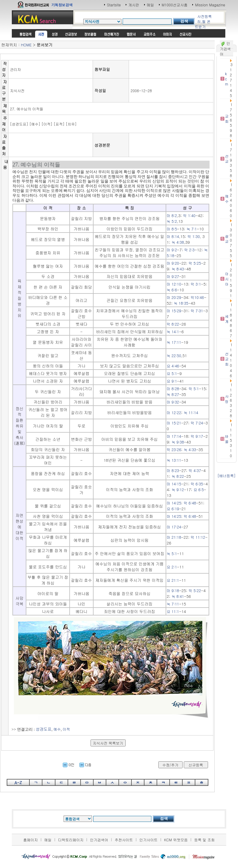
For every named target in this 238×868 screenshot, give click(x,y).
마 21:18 (174, 537)
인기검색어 (99, 840)
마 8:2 (172, 215)
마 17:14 (174, 436)
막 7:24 (197, 423)
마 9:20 (173, 263)
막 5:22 (195, 590)
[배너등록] (226, 476)
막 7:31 (197, 311)
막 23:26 (174, 449)
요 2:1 (172, 567)
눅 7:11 (173, 604)
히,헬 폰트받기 (203, 24)
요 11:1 (173, 611)
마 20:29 (174, 297)
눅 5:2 (172, 221)
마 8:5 (172, 229)
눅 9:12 (178, 489)
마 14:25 (174, 503)
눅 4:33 (190, 449)
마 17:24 (174, 527)
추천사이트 (124, 840)
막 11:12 (198, 537)
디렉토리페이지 (71, 840)
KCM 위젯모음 (176, 840)
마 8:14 (173, 236)
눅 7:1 (192, 229)
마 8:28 (173, 389)
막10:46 (197, 297)
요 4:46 (173, 366)
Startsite (114, 5)
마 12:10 (174, 284)
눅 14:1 (173, 332)
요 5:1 (172, 373)
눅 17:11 (174, 342)
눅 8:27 (173, 394)
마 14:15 (174, 484)
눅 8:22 (178, 476)
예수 (57, 729)
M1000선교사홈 (175, 5)
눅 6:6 (172, 290)
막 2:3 (190, 250)
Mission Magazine (210, 5)
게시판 (134, 5)
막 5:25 (195, 263)
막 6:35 (197, 484)
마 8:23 (173, 470)
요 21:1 (173, 580)
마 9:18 (173, 590)
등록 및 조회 (204, 840)
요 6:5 (199, 489)
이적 (66, 729)
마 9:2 (172, 250)
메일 (150, 5)
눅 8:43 (178, 269)
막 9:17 (197, 436)
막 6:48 (190, 503)
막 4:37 (195, 470)
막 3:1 (196, 284)
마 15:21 (174, 423)
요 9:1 (172, 381)
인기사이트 (148, 840)
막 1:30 (194, 236)
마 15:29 (174, 311)
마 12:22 (174, 412)
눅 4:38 (178, 242)
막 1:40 (189, 215)
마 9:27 (173, 276)
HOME (26, 45)
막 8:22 (173, 324)
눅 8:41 (178, 596)
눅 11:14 (191, 412)
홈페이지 (31, 840)
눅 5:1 (172, 553)
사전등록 (204, 16)
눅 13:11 (174, 460)
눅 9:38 (178, 442)
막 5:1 (194, 389)
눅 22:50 (174, 355)
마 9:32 (173, 402)
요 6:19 (173, 509)
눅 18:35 (181, 303)
